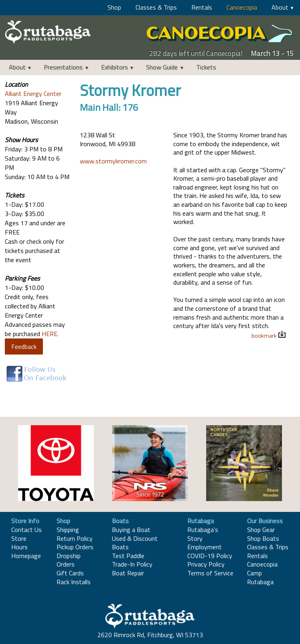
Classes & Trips (156, 7)
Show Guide (162, 67)
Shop (114, 7)
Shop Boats (263, 538)
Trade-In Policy (132, 564)
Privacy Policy (206, 564)
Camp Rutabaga (260, 577)
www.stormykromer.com (113, 161)
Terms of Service (210, 573)
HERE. (50, 334)
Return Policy (75, 538)
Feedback (24, 346)
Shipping (68, 530)
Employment (205, 547)
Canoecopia (242, 7)
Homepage (26, 556)
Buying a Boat (131, 530)
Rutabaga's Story (203, 534)
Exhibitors (115, 67)
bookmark (264, 336)
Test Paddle (128, 556)
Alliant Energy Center (33, 94)
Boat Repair (128, 573)
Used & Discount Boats (135, 543)
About (280, 7)
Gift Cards (70, 573)
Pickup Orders (75, 547)
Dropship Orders (69, 560)
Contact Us (26, 530)
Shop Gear (261, 530)
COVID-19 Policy (210, 556)
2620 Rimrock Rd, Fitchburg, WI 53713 (150, 635)
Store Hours (19, 543)
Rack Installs (74, 582)
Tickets (206, 67)
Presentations (63, 67)
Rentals (202, 7)
